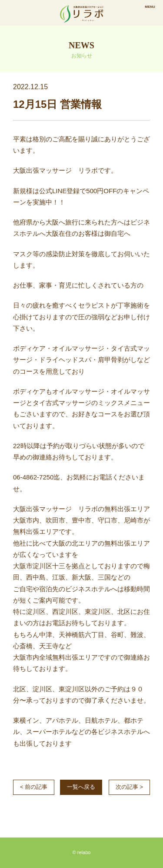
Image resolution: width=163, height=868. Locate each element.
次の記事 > (129, 787)
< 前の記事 (34, 787)
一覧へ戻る (81, 787)
